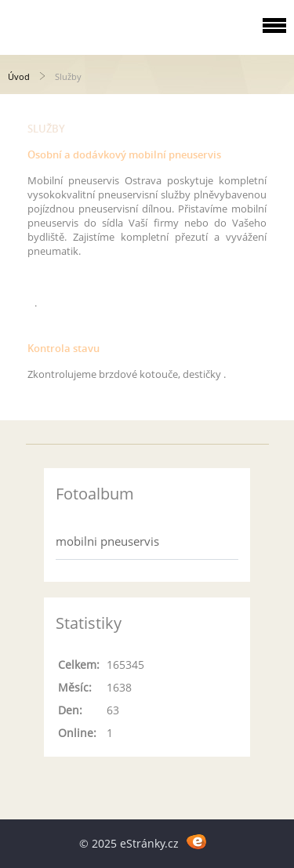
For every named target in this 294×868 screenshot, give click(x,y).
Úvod (19, 76)
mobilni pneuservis (107, 541)
